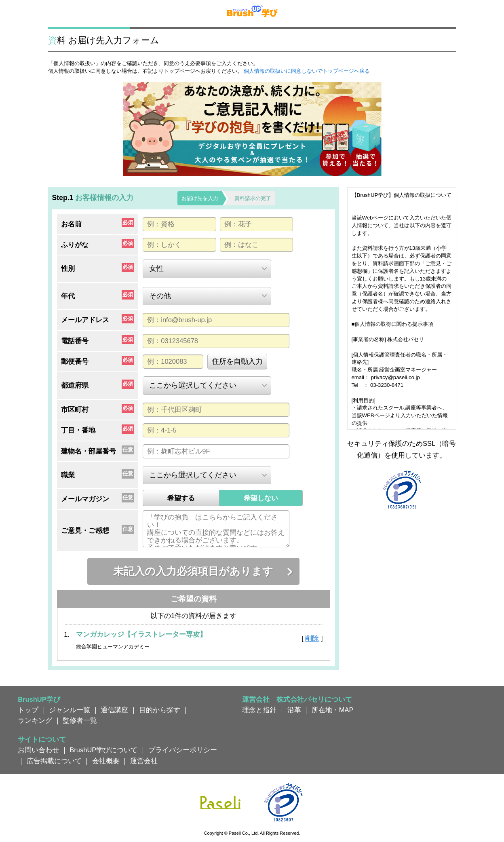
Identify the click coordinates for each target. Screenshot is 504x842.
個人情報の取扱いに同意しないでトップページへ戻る (307, 71)
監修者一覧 (80, 720)
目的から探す (160, 710)
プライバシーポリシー (183, 750)
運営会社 (144, 761)
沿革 (294, 710)
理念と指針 (259, 710)
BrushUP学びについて (103, 750)
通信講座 (114, 710)
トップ (28, 710)
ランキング (35, 720)
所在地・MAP (333, 710)
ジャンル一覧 (70, 710)
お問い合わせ (38, 750)
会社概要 (106, 761)
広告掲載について (54, 761)
